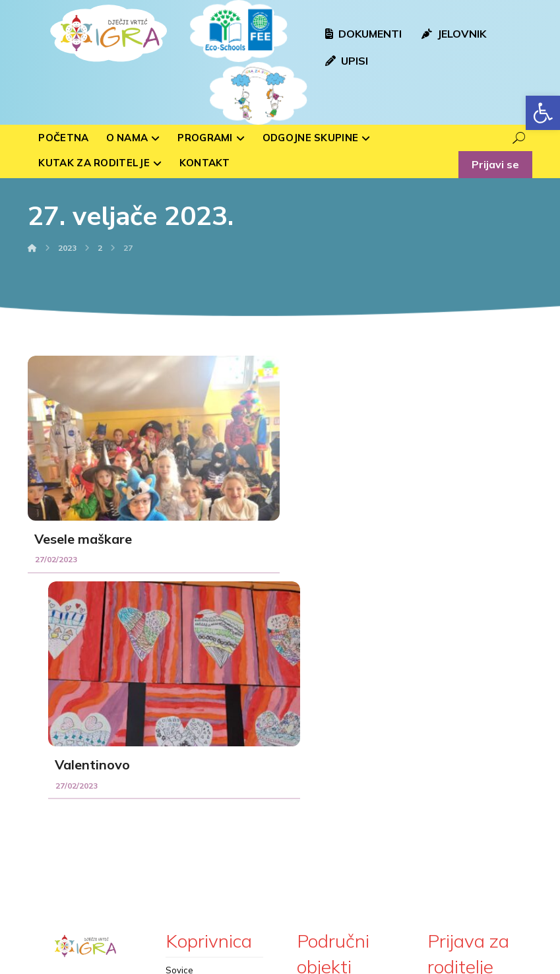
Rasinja (312, 763)
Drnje (308, 869)
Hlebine (313, 785)
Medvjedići (187, 801)
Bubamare (187, 759)
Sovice (179, 738)
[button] (543, 113)
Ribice (178, 822)
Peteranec (318, 848)
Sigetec (312, 827)
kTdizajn (323, 961)
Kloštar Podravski (332, 806)
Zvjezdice (185, 843)
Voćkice (181, 780)
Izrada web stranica (251, 961)
